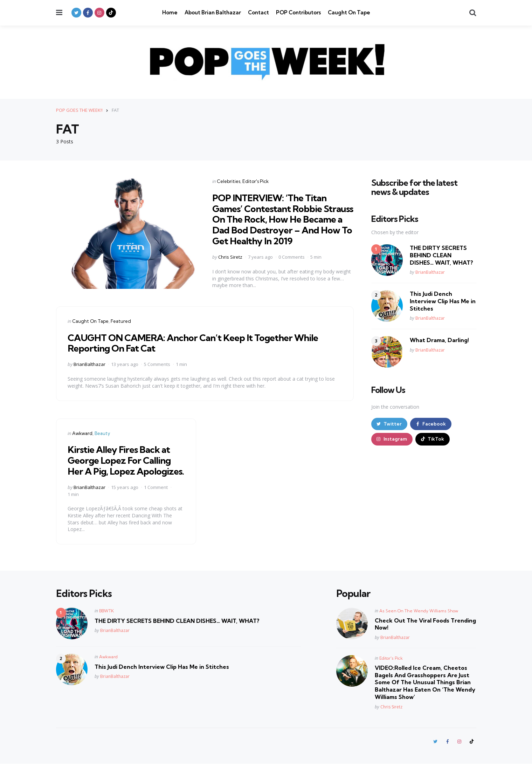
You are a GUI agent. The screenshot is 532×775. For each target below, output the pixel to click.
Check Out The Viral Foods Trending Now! (425, 635)
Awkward (82, 433)
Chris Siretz (230, 257)
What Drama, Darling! (439, 340)
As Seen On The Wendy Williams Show (419, 621)
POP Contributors (298, 12)
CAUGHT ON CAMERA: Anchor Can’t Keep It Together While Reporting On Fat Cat (201, 342)
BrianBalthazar (89, 364)
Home (170, 12)
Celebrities (229, 181)
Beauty (102, 433)
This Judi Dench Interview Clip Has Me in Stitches (443, 301)
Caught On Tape (349, 12)
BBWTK (106, 621)
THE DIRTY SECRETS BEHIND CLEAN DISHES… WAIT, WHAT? (441, 255)
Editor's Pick (255, 181)
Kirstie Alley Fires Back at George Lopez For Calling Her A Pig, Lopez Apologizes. (123, 465)
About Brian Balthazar (213, 12)
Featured (121, 321)
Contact (258, 12)
